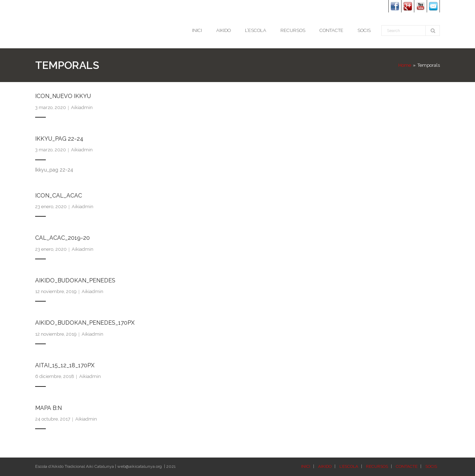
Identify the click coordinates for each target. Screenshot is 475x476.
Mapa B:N (48, 408)
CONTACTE (407, 466)
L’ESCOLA (349, 466)
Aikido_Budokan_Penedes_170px (85, 323)
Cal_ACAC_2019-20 (62, 238)
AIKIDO (325, 466)
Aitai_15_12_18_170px (65, 365)
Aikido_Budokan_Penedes (75, 280)
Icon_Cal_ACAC (59, 196)
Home (405, 65)
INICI (306, 466)
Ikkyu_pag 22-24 (59, 139)
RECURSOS (377, 466)
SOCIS (431, 466)
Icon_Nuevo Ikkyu (63, 96)
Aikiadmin (82, 107)
